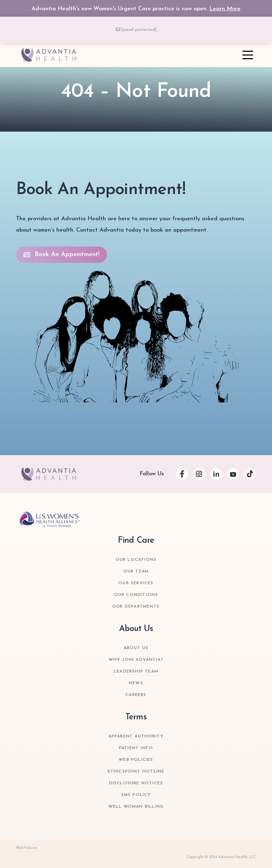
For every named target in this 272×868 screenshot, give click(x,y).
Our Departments (136, 607)
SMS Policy (136, 795)
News (136, 683)
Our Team (136, 571)
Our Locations (136, 560)
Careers (136, 695)
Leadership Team (136, 671)
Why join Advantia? (136, 660)
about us (136, 648)
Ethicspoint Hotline (136, 772)
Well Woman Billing (136, 807)
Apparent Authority (136, 736)
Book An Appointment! (61, 255)
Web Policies (136, 760)
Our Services (136, 583)
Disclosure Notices (136, 783)
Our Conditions (136, 595)
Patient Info (136, 748)
